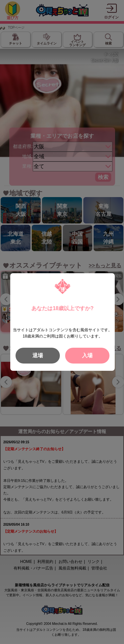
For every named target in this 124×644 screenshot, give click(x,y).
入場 (87, 355)
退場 (38, 355)
